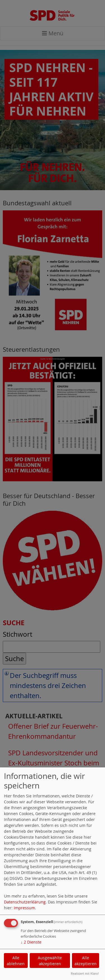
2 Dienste (31, 942)
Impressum (24, 908)
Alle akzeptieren (86, 961)
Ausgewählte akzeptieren (50, 961)
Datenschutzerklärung (25, 902)
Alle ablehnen (16, 961)
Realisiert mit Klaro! (85, 973)
